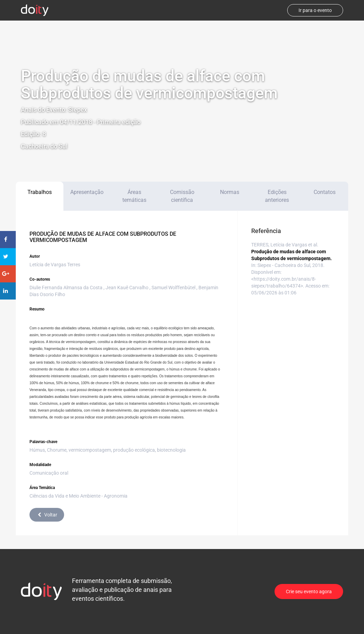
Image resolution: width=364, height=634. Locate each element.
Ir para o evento (315, 10)
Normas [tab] (230, 192)
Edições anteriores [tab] (277, 196)
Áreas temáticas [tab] (134, 196)
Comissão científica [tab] (182, 196)
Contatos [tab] (325, 192)
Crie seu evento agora (309, 592)
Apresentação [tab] (87, 192)
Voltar (47, 515)
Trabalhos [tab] (40, 192)
